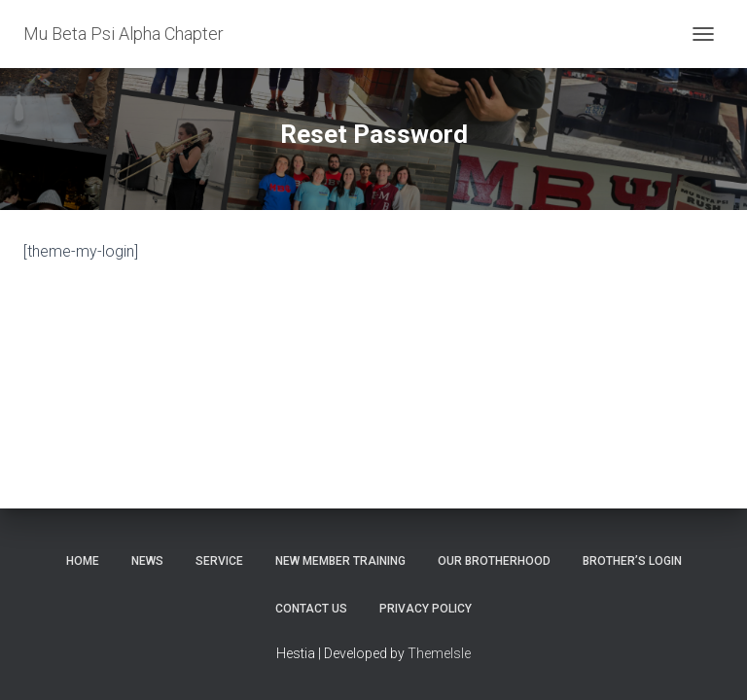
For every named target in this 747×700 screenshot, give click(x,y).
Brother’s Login (632, 561)
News (147, 561)
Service (219, 561)
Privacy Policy (426, 609)
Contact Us (311, 609)
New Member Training (340, 561)
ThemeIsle (439, 653)
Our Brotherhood (494, 561)
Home (83, 561)
